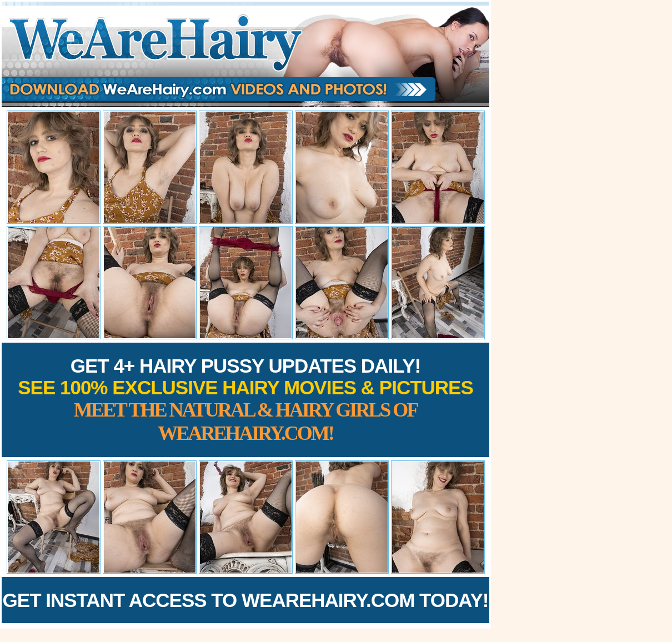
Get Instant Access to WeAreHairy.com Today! (246, 600)
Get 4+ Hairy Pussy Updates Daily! (245, 400)
